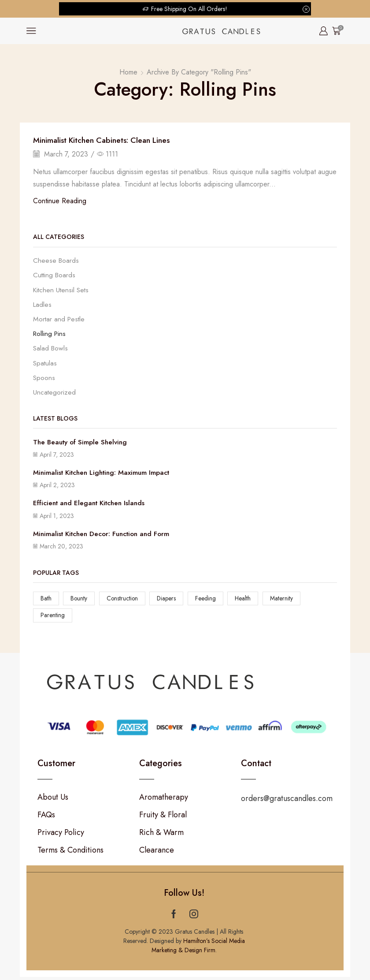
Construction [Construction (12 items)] (123, 601)
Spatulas (45, 365)
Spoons (44, 380)
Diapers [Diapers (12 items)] (168, 601)
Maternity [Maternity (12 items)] (284, 601)
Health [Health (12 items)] (245, 601)
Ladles (43, 305)
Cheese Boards (56, 261)
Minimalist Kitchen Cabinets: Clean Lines (103, 140)
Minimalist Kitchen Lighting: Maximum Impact (104, 475)
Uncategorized (55, 394)
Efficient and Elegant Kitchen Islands (91, 505)
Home (128, 72)
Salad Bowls (51, 350)
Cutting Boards (55, 275)
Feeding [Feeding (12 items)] (207, 601)
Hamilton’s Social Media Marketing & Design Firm (198, 948)
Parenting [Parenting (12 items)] (53, 618)
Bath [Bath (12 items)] (46, 601)
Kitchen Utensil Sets (62, 290)
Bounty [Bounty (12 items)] (80, 601)
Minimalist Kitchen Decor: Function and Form (105, 536)
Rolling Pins (50, 335)
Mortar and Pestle (60, 320)
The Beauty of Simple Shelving (82, 444)
